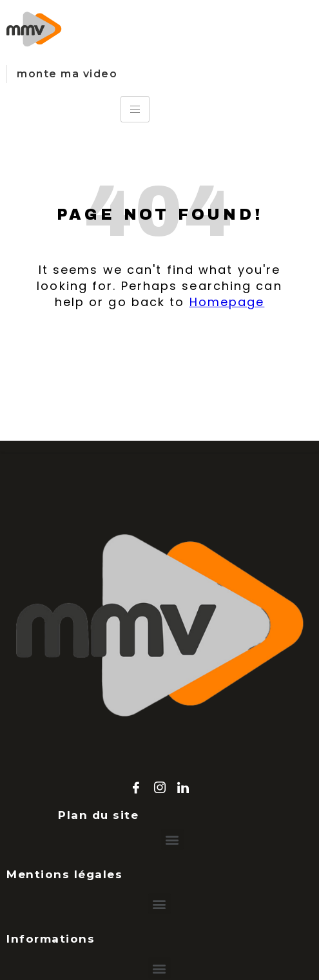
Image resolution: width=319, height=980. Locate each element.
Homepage (227, 302)
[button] (172, 839)
